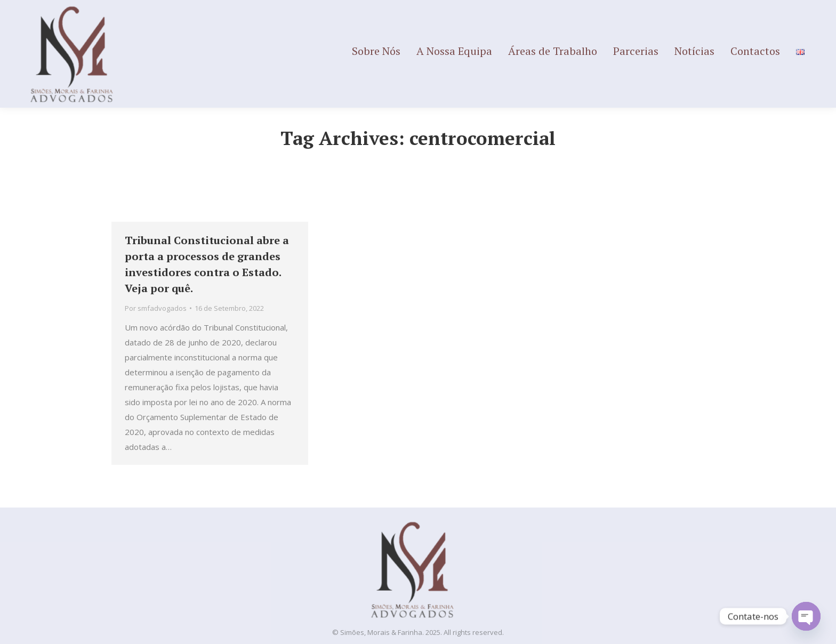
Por (156, 308)
